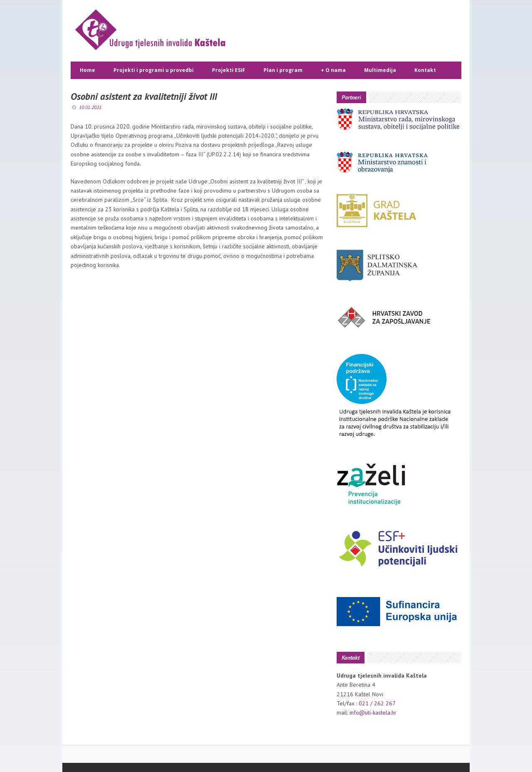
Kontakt (425, 70)
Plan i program (283, 70)
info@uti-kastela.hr (373, 713)
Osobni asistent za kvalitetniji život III (144, 96)
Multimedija (380, 70)
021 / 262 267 (377, 703)
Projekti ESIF (229, 70)
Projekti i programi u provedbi (154, 70)
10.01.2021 (90, 107)
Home (87, 70)
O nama (333, 70)
